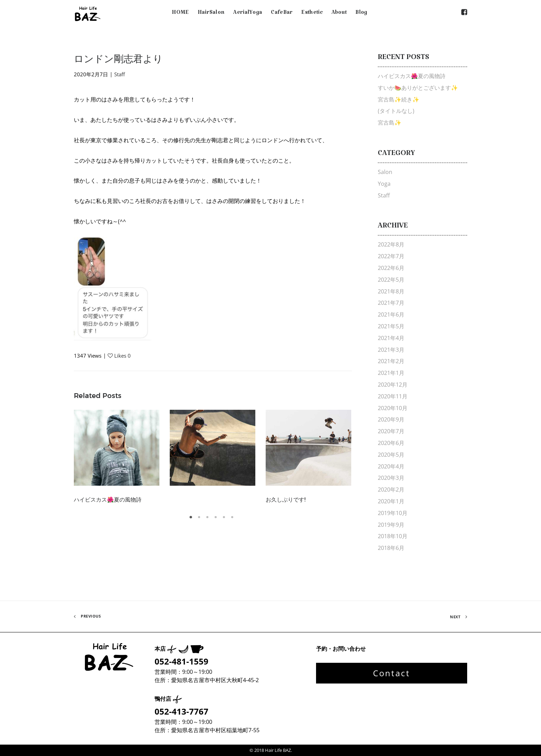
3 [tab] (208, 520)
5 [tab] (225, 520)
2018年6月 (391, 548)
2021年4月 (391, 338)
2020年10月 (393, 408)
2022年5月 (391, 280)
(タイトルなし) (396, 111)
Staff (120, 74)
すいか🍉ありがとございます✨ (418, 88)
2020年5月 (391, 455)
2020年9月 (391, 419)
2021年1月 (391, 373)
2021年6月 (391, 314)
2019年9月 (391, 525)
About (339, 14)
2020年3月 (391, 478)
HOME (180, 14)
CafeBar (282, 14)
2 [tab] (200, 520)
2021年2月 (391, 361)
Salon (385, 172)
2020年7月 (391, 431)
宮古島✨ (390, 123)
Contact (392, 673)
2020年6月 (391, 443)
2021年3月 (391, 350)
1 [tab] (192, 520)
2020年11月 (393, 396)
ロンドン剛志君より (118, 59)
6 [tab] (233, 520)
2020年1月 (391, 501)
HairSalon (211, 14)
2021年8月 (391, 291)
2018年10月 (393, 536)
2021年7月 (391, 303)
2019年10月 (393, 513)
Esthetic (312, 14)
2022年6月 (391, 268)
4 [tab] (217, 520)
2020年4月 (391, 466)
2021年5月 (391, 326)
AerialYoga (248, 14)
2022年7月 (391, 256)
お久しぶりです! (286, 500)
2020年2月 (391, 490)
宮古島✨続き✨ (399, 99)
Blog (361, 14)
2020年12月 (393, 385)
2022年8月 (391, 244)
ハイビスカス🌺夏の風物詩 (108, 500)
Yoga (384, 184)
